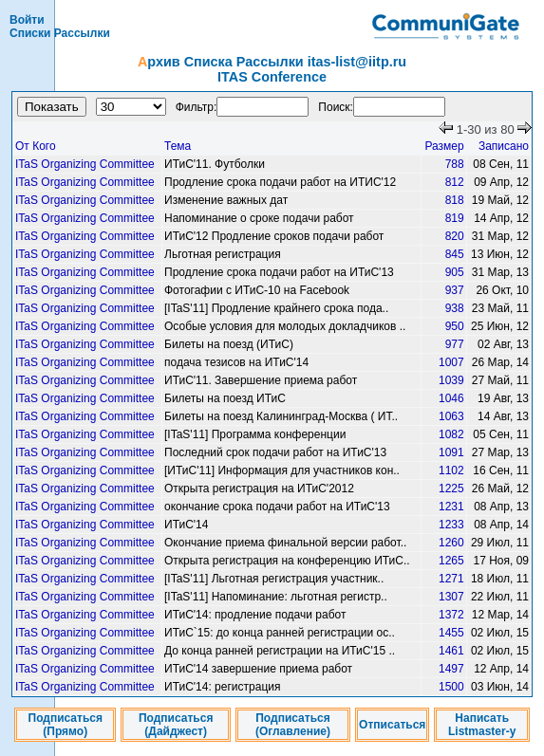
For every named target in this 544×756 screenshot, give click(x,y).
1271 (451, 579)
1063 (451, 416)
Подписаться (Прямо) (66, 725)
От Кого (36, 146)
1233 (451, 525)
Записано (504, 146)
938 (455, 308)
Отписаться (392, 725)
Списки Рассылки (60, 33)
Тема (178, 146)
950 (455, 326)
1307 (451, 597)
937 (455, 290)
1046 (451, 398)
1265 (451, 561)
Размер (444, 146)
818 (455, 200)
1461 (451, 651)
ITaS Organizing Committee (85, 164)
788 (455, 164)
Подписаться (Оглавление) (293, 725)
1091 (451, 452)
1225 (451, 489)
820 (455, 236)
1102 (451, 470)
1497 (451, 669)
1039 (451, 380)
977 (455, 344)
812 (455, 182)
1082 (451, 434)
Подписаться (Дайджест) (176, 725)
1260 (451, 543)
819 (455, 218)
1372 (451, 615)
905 (455, 272)
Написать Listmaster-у (482, 725)
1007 (451, 362)
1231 (451, 507)
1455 (451, 633)
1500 (451, 687)
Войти (27, 20)
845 (455, 254)
